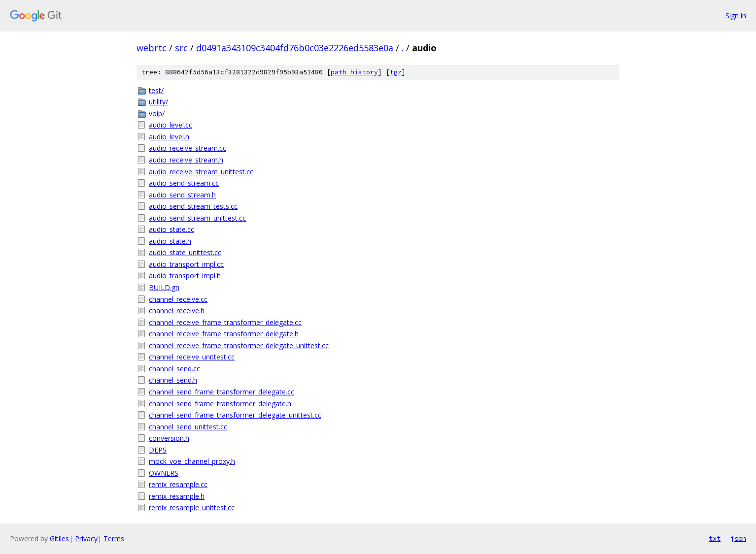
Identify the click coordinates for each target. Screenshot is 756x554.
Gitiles (59, 538)
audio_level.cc (171, 125)
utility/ (158, 102)
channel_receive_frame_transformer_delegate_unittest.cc (239, 345)
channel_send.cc (174, 369)
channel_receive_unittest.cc (192, 357)
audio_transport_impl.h (185, 276)
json (738, 538)
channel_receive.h (177, 310)
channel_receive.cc (178, 299)
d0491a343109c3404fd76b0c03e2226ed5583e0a (295, 48)
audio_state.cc (172, 229)
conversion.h (169, 438)
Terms (114, 538)
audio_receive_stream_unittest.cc (201, 172)
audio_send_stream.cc (184, 183)
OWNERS (164, 473)
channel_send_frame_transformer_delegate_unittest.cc (235, 415)
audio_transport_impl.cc (186, 264)
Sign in (736, 16)
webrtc (152, 48)
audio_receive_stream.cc (188, 148)
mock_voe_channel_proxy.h (192, 461)
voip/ (157, 114)
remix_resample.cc (178, 484)
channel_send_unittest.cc (188, 427)
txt (715, 538)
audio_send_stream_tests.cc (193, 206)
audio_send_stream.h (182, 195)
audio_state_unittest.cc (185, 252)
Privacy (86, 538)
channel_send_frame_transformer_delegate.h (220, 404)
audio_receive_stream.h (186, 160)
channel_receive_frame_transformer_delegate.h (224, 334)
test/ (156, 90)
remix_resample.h (177, 496)
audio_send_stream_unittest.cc (197, 218)
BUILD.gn (164, 287)
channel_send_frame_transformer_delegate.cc (222, 392)
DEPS (158, 450)
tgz (396, 72)
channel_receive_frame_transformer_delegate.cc (225, 322)
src (181, 48)
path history (354, 72)
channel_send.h (173, 380)
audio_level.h (169, 137)
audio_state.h (170, 241)
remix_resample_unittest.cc (192, 507)
